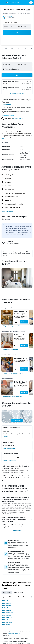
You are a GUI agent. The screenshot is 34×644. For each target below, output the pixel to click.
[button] (3, 3)
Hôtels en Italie (6, 625)
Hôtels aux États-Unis (8, 613)
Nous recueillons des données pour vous (18, 641)
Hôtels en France (6, 608)
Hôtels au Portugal (7, 617)
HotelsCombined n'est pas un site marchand (18, 638)
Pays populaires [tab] (7, 592)
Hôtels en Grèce (6, 620)
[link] (12, 326)
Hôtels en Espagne (7, 622)
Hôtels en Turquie (7, 606)
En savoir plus (7, 104)
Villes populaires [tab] (18, 592)
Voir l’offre (24, 322)
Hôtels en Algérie (6, 610)
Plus (3, 139)
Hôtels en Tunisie (6, 603)
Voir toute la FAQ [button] (17, 531)
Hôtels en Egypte (6, 615)
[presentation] (20, 58)
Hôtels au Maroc (6, 601)
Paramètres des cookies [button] (8, 116)
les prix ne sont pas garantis (14, 633)
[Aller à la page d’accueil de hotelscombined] (12, 3)
